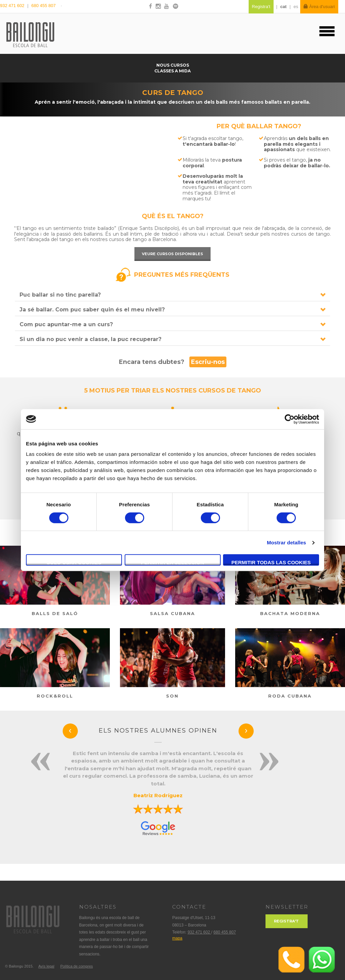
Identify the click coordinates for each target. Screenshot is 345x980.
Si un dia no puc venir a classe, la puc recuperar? (90, 339)
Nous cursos (173, 65)
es (296, 7)
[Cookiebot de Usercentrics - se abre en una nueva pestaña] (290, 419)
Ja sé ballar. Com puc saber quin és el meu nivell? (92, 310)
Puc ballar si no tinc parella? (60, 295)
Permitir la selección (173, 562)
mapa (177, 938)
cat (284, 7)
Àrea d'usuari (319, 7)
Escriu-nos (208, 362)
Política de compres (77, 966)
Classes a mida (172, 71)
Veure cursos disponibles (172, 254)
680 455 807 (43, 6)
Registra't (286, 921)
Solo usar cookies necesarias (74, 563)
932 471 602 (13, 6)
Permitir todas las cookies (271, 562)
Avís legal (46, 966)
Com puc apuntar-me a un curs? (66, 324)
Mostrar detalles (287, 543)
